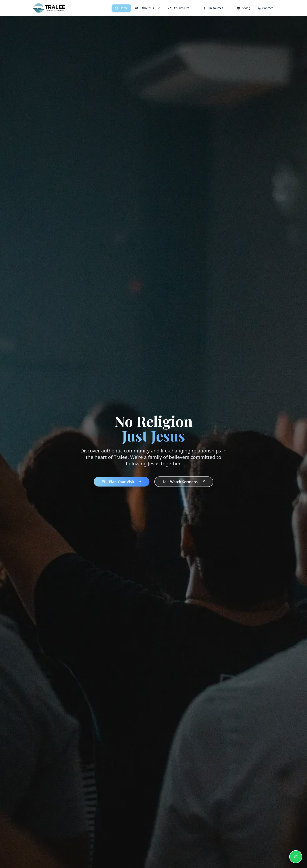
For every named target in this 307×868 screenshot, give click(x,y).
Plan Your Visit (122, 482)
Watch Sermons (184, 482)
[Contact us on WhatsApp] (296, 857)
